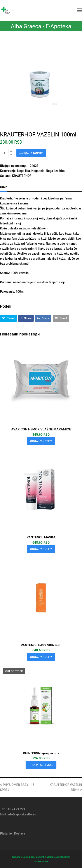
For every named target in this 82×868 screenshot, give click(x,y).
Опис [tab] (4, 187)
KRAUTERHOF (22, 176)
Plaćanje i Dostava (13, 833)
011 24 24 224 (16, 809)
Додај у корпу (31, 153)
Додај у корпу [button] (41, 441)
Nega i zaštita (55, 171)
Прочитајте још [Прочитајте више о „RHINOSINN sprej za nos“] (41, 765)
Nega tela (38, 171)
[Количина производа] (4, 153)
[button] (80, 10)
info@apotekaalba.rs (22, 814)
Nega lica (23, 171)
